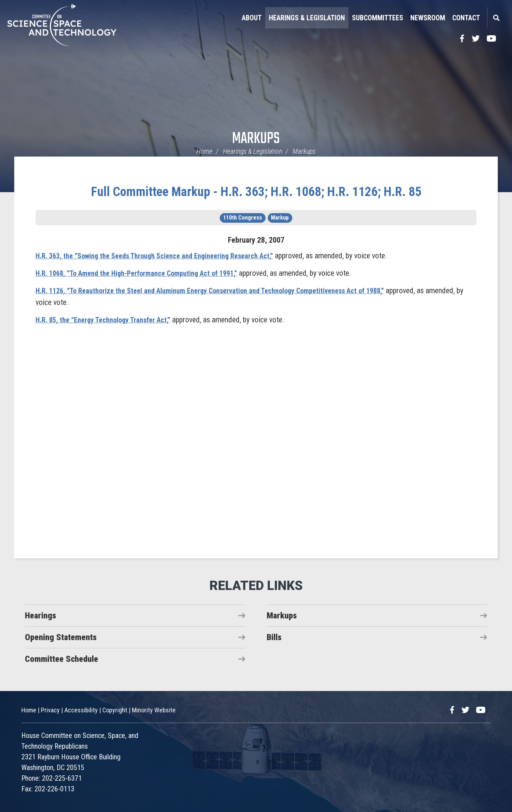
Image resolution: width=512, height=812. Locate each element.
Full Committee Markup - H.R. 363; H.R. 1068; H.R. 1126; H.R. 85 (256, 192)
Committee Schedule (62, 659)
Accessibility (81, 710)
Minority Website (154, 710)
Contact (466, 18)
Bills (274, 637)
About (252, 18)
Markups (256, 139)
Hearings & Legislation (307, 18)
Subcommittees (378, 18)
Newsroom (428, 18)
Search (496, 18)
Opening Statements (61, 637)
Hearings (41, 616)
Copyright (115, 710)
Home (204, 151)
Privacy (50, 710)
